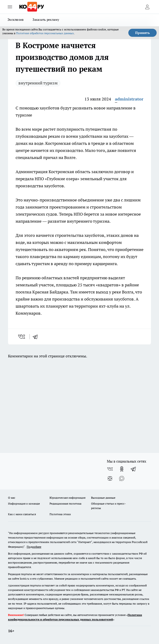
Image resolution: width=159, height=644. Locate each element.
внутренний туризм (38, 83)
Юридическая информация (67, 498)
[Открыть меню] (10, 7)
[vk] (22, 337)
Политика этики (60, 514)
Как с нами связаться (22, 514)
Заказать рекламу (46, 20)
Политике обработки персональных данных (45, 33)
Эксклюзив (16, 20)
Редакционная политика (65, 504)
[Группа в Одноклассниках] (122, 469)
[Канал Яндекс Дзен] (110, 478)
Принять (142, 33)
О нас (12, 498)
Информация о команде (24, 504)
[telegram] (37, 337)
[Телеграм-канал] (134, 469)
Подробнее (34, 547)
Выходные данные (103, 498)
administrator (129, 99)
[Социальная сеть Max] (122, 478)
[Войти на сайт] (147, 7)
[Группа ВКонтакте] (110, 469)
